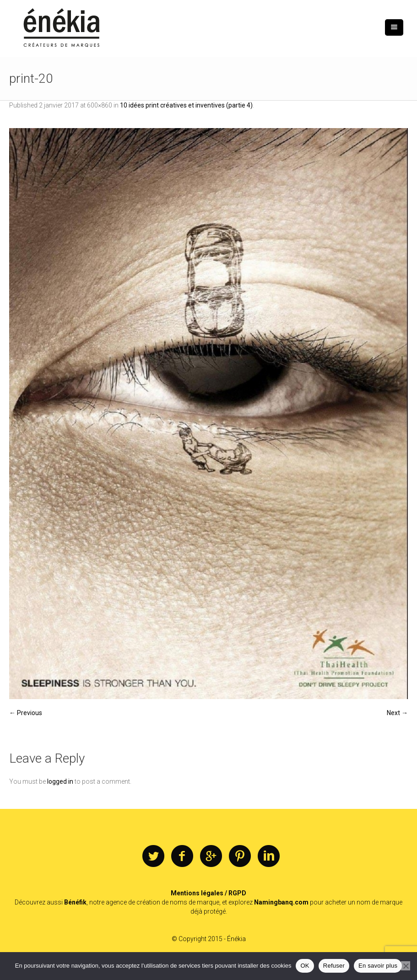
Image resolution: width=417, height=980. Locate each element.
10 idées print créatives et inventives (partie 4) (186, 105)
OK (305, 966)
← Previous (26, 713)
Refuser (334, 966)
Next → (397, 713)
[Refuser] (406, 966)
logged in (60, 781)
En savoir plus (378, 966)
